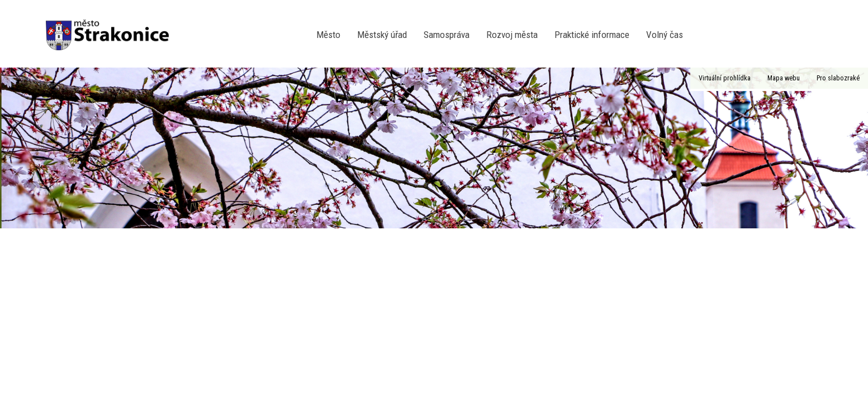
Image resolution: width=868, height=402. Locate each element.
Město (328, 35)
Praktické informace (592, 35)
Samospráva (447, 35)
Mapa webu (784, 78)
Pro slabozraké (838, 78)
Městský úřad (382, 35)
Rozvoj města (512, 35)
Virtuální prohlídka (725, 78)
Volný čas (665, 35)
